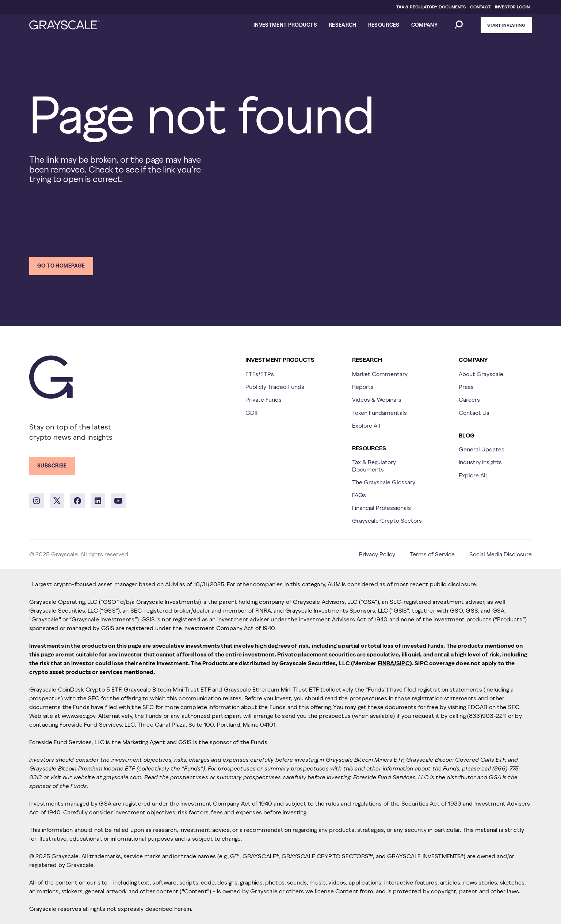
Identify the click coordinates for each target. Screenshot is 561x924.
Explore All (366, 425)
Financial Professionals (381, 508)
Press (466, 387)
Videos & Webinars (377, 399)
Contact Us (474, 413)
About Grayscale (481, 374)
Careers (469, 399)
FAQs (359, 495)
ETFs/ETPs (260, 374)
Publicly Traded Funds (275, 387)
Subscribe (52, 466)
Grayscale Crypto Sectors (387, 520)
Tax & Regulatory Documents (374, 465)
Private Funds (264, 399)
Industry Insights (480, 462)
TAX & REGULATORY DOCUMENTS (431, 7)
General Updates (482, 449)
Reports (363, 387)
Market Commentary (380, 374)
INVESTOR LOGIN (512, 7)
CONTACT (480, 7)
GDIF (252, 413)
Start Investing (506, 25)
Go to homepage (61, 266)
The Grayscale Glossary (384, 482)
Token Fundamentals (379, 413)
